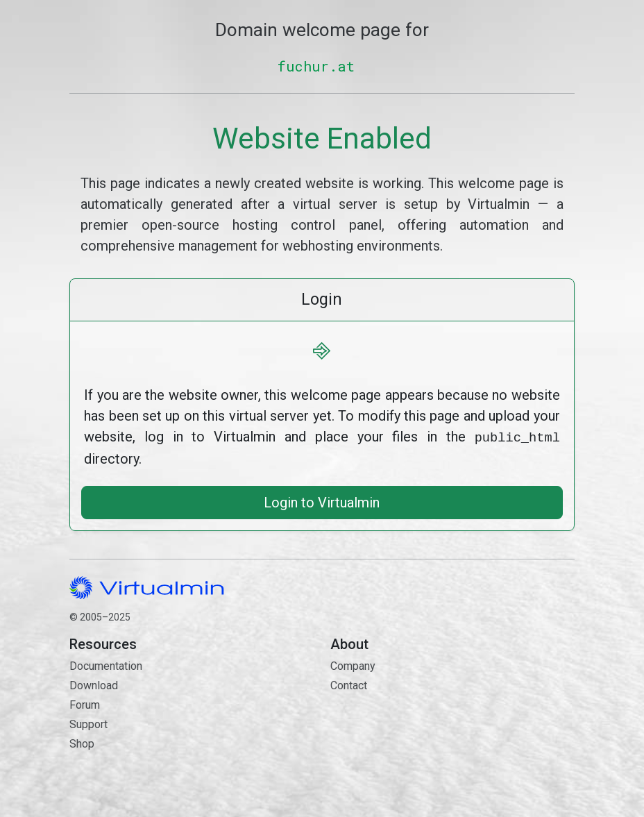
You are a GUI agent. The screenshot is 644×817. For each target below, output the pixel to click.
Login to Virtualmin (322, 501)
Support (88, 723)
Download (94, 684)
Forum (85, 704)
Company (353, 665)
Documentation (106, 665)
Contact (452, 733)
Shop (82, 742)
